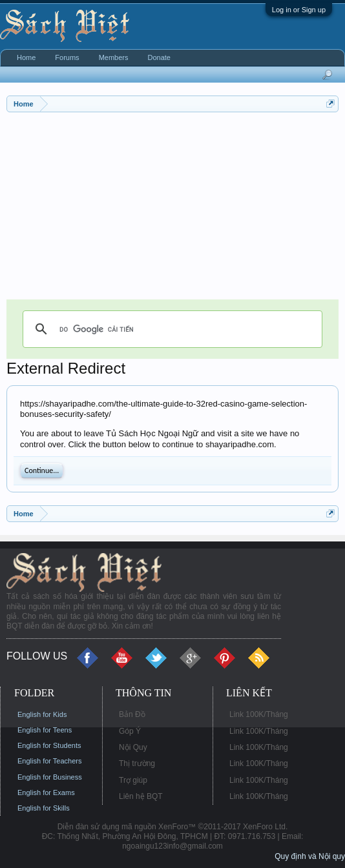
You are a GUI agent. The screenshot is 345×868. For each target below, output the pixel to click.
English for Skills (44, 808)
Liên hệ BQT (141, 796)
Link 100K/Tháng (259, 714)
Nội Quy (133, 747)
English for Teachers (49, 761)
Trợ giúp (133, 780)
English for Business (50, 777)
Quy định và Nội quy (310, 856)
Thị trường (137, 763)
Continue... (42, 470)
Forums (67, 57)
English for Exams (46, 792)
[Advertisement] (172, 209)
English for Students (49, 745)
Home (26, 57)
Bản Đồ (132, 714)
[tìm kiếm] (171, 329)
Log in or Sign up (299, 10)
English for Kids (42, 714)
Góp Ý (130, 731)
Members (114, 57)
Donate (159, 57)
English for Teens (45, 730)
